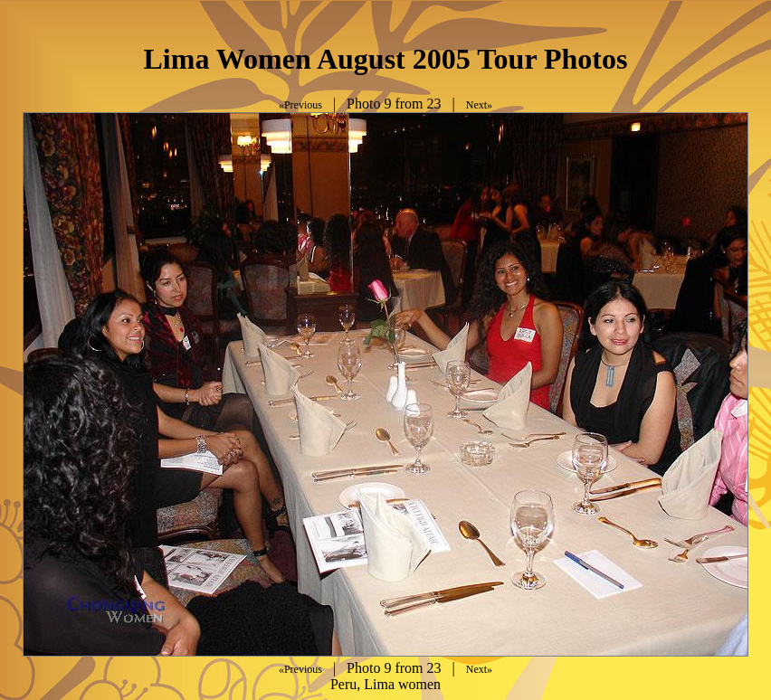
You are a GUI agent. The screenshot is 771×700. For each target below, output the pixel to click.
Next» (479, 105)
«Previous (300, 105)
